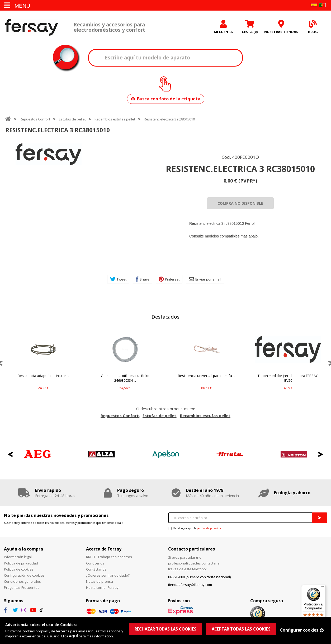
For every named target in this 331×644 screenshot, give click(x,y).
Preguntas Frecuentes (22, 587)
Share (143, 279)
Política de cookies (19, 569)
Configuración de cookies (24, 575)
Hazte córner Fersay (102, 587)
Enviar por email (205, 279)
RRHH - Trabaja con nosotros (109, 557)
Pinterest (169, 279)
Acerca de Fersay (104, 549)
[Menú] (323, 588)
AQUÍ (73, 636)
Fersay (32, 27)
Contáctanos (96, 569)
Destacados (165, 317)
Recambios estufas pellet (115, 119)
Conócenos (95, 563)
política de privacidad (210, 528)
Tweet (118, 279)
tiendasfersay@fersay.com (190, 585)
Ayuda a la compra (23, 549)
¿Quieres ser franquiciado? (108, 575)
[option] (49, 154)
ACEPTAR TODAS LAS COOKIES (241, 629)
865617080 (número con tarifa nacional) (199, 577)
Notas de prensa (100, 581)
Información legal (18, 557)
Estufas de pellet (72, 119)
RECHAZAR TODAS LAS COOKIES (165, 629)
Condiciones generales (22, 581)
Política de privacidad (21, 563)
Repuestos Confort (35, 119)
